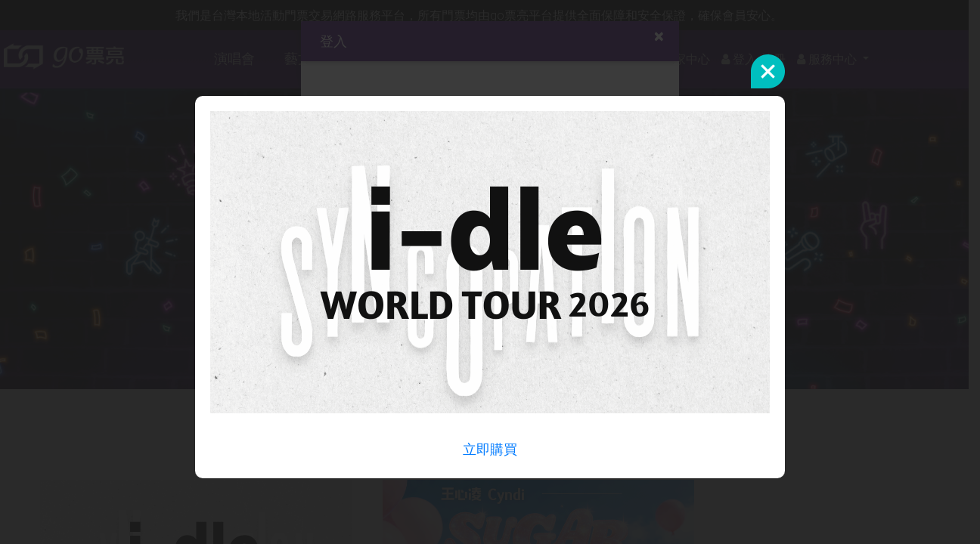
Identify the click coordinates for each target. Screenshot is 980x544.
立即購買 (490, 449)
